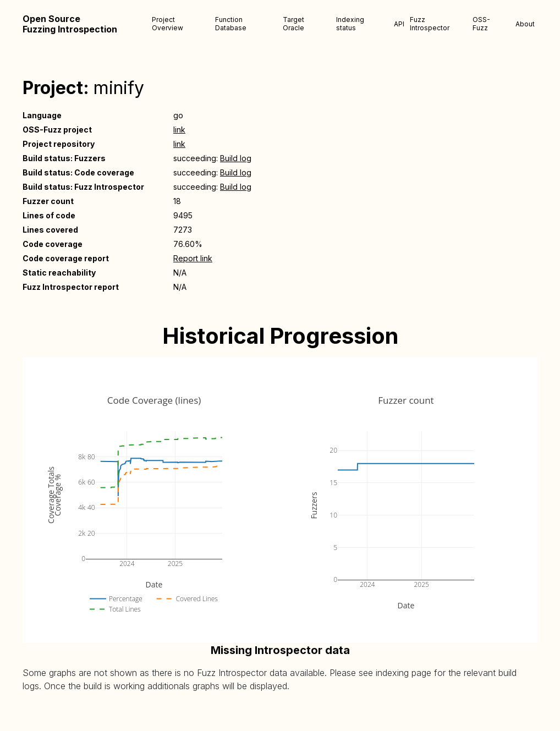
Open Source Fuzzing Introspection (70, 24)
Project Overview (168, 24)
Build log (236, 158)
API (399, 24)
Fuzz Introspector (430, 24)
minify (119, 88)
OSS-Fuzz (481, 24)
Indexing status (350, 24)
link (179, 130)
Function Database (231, 24)
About (525, 24)
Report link (193, 258)
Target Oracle (293, 24)
